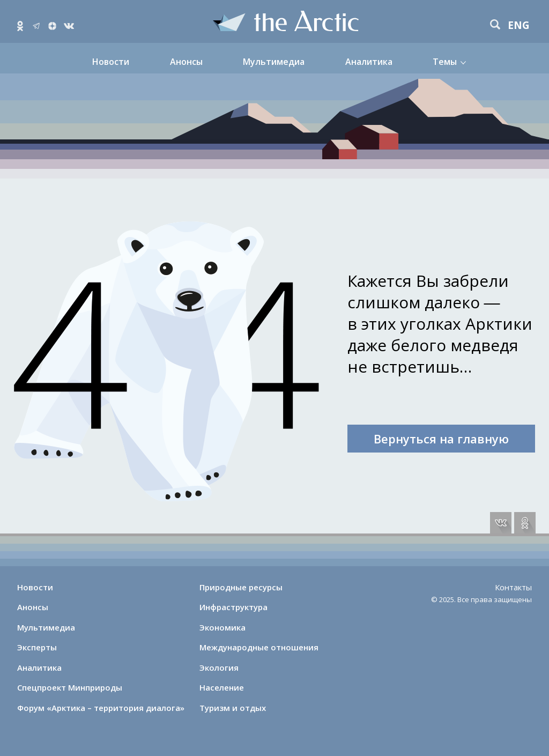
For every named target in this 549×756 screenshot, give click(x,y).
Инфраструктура (233, 607)
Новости (111, 62)
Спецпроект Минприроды (70, 687)
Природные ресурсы (241, 587)
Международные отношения (259, 647)
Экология (219, 668)
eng (519, 25)
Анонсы (186, 62)
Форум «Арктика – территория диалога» (101, 708)
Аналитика (369, 62)
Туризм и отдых (233, 708)
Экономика (222, 627)
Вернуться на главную (441, 439)
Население (222, 687)
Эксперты (37, 647)
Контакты (513, 587)
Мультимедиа (274, 62)
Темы (445, 62)
